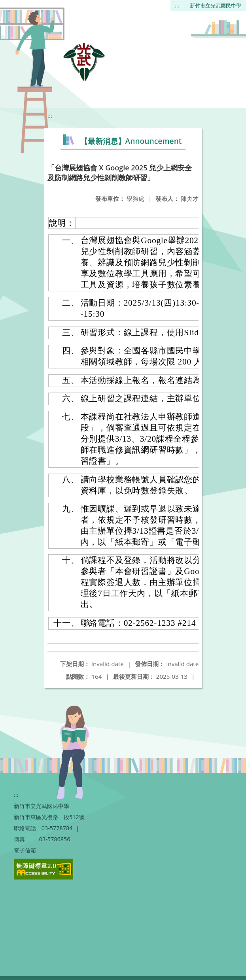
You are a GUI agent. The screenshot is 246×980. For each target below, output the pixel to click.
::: (177, 6)
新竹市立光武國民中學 (216, 6)
